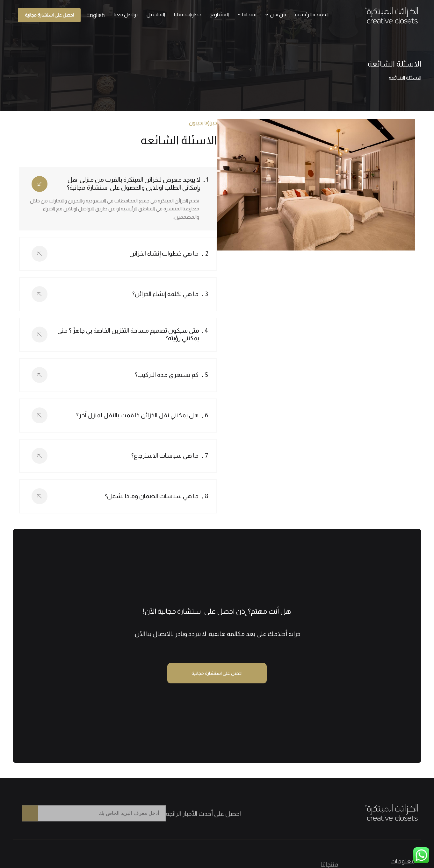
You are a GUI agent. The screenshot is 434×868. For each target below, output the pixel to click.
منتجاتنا (247, 14)
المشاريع (220, 14)
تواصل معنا (126, 14)
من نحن (276, 14)
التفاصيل (156, 14)
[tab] (118, 186)
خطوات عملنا (188, 14)
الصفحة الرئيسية (312, 14)
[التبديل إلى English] (95, 15)
